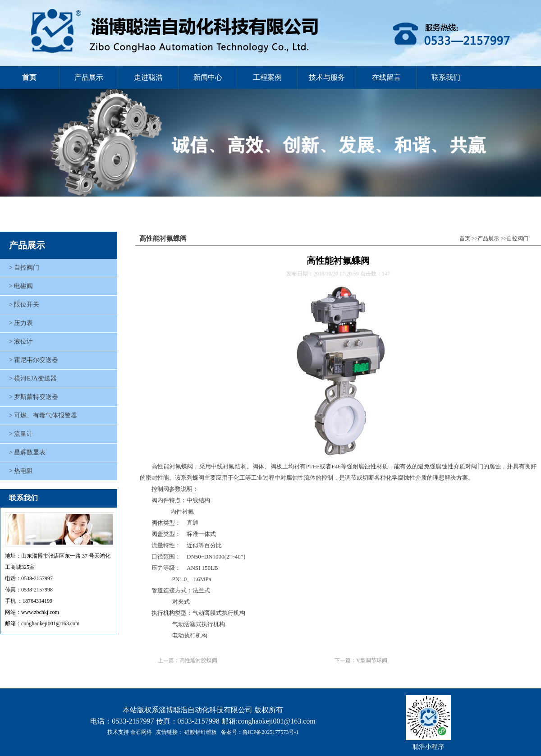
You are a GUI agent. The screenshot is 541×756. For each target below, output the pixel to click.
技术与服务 (327, 77)
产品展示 (89, 77)
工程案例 (267, 77)
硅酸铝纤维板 (201, 732)
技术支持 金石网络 (130, 732)
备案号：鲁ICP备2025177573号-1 (260, 732)
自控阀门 (518, 238)
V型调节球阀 (372, 660)
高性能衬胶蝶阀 (198, 660)
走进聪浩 (148, 77)
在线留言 (386, 77)
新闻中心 (208, 77)
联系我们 (446, 77)
